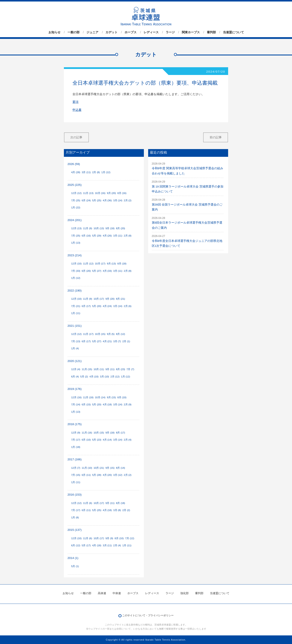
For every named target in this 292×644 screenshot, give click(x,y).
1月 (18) (76, 447)
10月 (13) (99, 228)
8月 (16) (122, 193)
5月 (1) (75, 566)
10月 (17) (100, 264)
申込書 (77, 110)
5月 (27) (97, 271)
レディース (151, 32)
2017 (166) (75, 459)
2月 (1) (126, 341)
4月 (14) (107, 440)
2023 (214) (75, 255)
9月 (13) (111, 264)
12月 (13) (76, 228)
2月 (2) (128, 200)
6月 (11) (86, 475)
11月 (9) (87, 228)
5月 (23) (97, 440)
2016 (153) (75, 495)
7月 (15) (76, 475)
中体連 (117, 593)
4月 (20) (107, 475)
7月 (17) (76, 440)
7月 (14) (76, 404)
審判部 (211, 32)
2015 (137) (75, 530)
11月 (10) (87, 468)
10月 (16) (100, 193)
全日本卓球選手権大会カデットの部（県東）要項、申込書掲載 (145, 83)
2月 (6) (128, 306)
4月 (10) (94, 377)
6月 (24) (86, 200)
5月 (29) (97, 236)
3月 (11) (86, 172)
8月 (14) (120, 468)
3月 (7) (117, 341)
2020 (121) (75, 361)
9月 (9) (109, 538)
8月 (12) (120, 334)
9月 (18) (110, 228)
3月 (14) (118, 200)
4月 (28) (76, 172)
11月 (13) (88, 193)
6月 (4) (75, 377)
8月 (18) (122, 264)
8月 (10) (122, 397)
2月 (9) (128, 404)
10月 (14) (100, 397)
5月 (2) (84, 377)
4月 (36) (107, 200)
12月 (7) (76, 468)
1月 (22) (76, 208)
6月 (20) (86, 271)
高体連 (102, 593)
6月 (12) (76, 545)
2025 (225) (75, 185)
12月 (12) (76, 193)
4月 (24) (107, 306)
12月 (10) (76, 264)
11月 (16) (87, 433)
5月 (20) (97, 306)
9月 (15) (111, 397)
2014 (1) (73, 558)
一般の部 (74, 32)
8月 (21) (120, 299)
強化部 (184, 593)
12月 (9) (76, 433)
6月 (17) (86, 306)
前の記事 (216, 137)
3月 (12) (118, 475)
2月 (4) (128, 440)
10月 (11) (99, 369)
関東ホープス (191, 32)
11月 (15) (87, 369)
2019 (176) (75, 389)
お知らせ (54, 32)
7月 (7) (130, 369)
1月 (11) (76, 313)
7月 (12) (130, 538)
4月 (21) (107, 341)
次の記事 (76, 137)
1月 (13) (76, 243)
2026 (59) (74, 164)
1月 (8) (75, 517)
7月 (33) (76, 271)
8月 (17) (120, 433)
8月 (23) (120, 369)
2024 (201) (75, 220)
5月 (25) (97, 200)
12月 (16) (76, 397)
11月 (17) (88, 334)
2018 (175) (75, 424)
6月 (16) (86, 236)
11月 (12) (88, 264)
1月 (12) (106, 172)
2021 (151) (75, 326)
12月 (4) (76, 369)
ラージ (170, 32)
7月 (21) (76, 306)
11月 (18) (88, 397)
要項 (75, 102)
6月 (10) (86, 440)
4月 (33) (107, 271)
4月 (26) (107, 236)
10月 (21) (99, 468)
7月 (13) (76, 341)
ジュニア (92, 32)
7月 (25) (76, 200)
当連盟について (233, 32)
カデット (111, 32)
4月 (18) (107, 404)
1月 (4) (75, 348)
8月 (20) (120, 228)
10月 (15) (100, 334)
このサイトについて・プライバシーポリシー (148, 615)
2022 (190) (75, 291)
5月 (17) (86, 545)
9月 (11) (110, 369)
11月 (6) (87, 503)
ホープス (131, 32)
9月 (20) (111, 193)
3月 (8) (117, 510)
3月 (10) (104, 377)
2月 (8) (96, 172)
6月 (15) (86, 404)
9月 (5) (111, 334)
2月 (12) (115, 377)
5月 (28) (97, 475)
